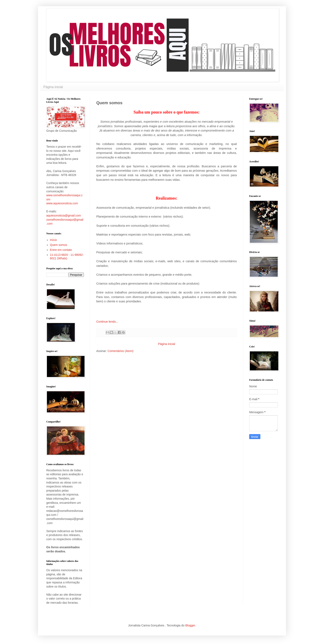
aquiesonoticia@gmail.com (64, 215)
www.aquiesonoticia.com (62, 203)
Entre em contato (61, 250)
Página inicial (53, 87)
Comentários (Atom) (120, 351)
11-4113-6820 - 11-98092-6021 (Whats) (67, 257)
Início (53, 240)
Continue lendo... (107, 322)
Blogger (190, 625)
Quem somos (59, 245)
